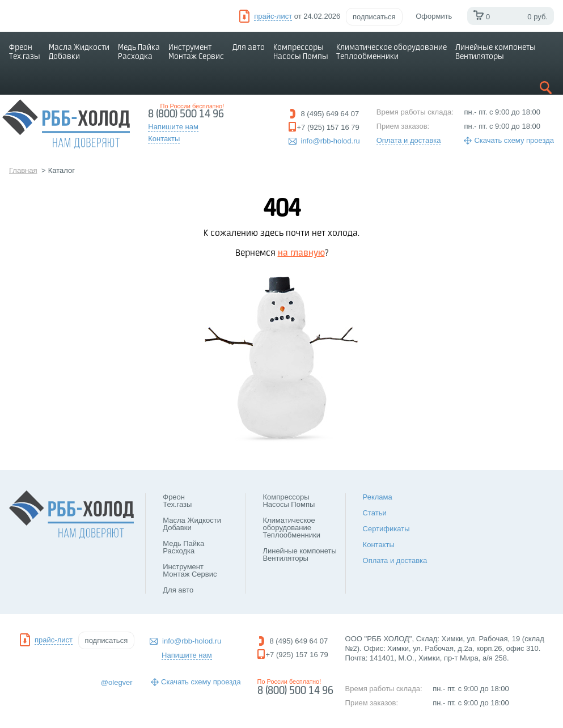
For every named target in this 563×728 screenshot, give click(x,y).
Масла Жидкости (79, 52)
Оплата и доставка (409, 140)
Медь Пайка (139, 52)
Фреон (25, 52)
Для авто (249, 48)
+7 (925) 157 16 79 (328, 127)
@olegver (117, 682)
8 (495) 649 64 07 (330, 114)
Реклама (378, 497)
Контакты (379, 545)
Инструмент (196, 52)
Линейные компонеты (496, 52)
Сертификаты (386, 529)
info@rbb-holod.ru (331, 141)
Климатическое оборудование (391, 52)
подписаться (374, 17)
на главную (301, 253)
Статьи (375, 513)
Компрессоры (301, 52)
